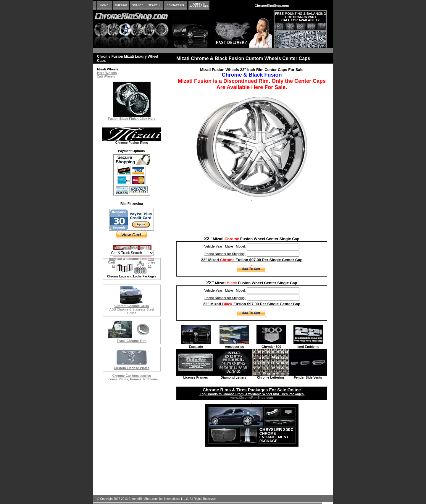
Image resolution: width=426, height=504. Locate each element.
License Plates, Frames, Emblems (132, 379)
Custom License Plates (132, 368)
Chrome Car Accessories (132, 376)
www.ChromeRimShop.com (252, 398)
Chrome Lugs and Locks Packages (132, 276)
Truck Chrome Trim (132, 341)
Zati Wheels (106, 76)
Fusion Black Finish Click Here (132, 119)
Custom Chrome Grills (132, 306)
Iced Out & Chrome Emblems (132, 259)
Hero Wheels (107, 73)
